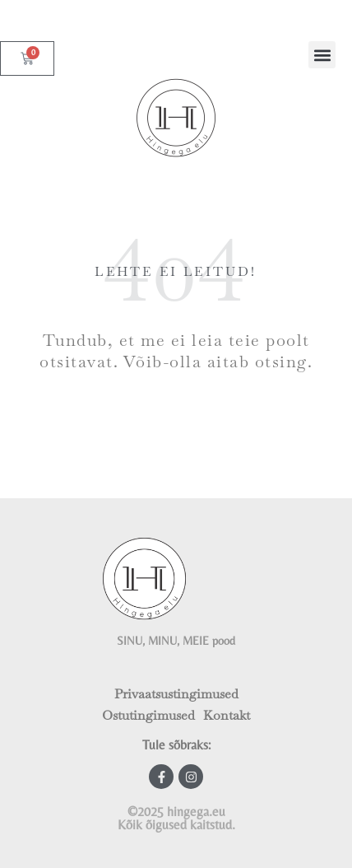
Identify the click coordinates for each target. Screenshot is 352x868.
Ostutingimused (148, 715)
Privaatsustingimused (176, 694)
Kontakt (227, 715)
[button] (322, 55)
